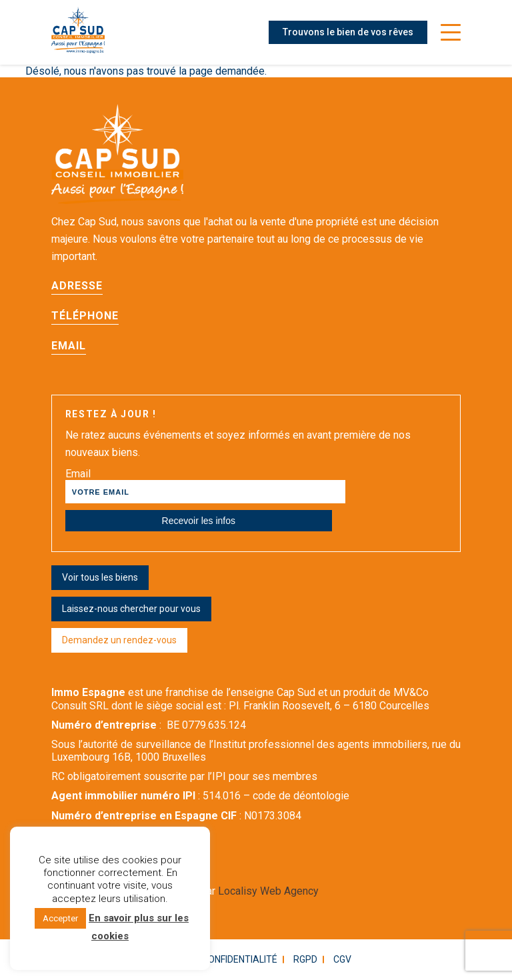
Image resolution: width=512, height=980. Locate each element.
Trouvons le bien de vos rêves (348, 32)
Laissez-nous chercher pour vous (131, 609)
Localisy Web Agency (268, 891)
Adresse (77, 286)
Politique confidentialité (216, 959)
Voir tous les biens (100, 577)
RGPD (305, 959)
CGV (342, 959)
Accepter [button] (60, 918)
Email (69, 346)
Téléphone (85, 316)
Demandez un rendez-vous (119, 640)
